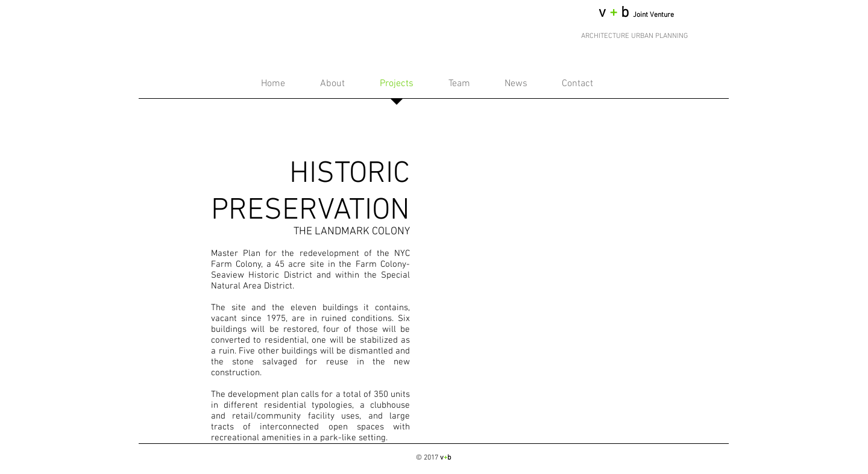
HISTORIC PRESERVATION (310, 193)
